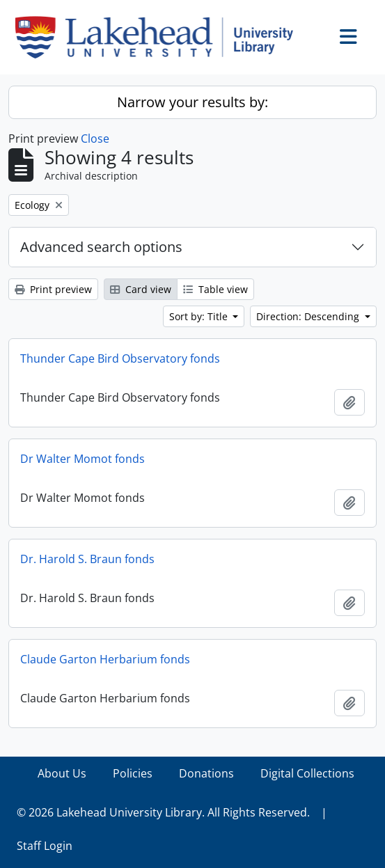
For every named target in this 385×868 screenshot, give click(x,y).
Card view (141, 289)
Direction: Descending (309, 316)
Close (95, 139)
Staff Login (45, 846)
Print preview (53, 289)
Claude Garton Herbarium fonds (105, 659)
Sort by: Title (200, 316)
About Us (62, 773)
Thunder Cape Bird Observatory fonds (120, 358)
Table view (215, 289)
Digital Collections (307, 773)
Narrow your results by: (192, 102)
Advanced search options (101, 247)
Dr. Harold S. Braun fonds (87, 559)
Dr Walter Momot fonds (82, 459)
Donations (206, 773)
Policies (133, 773)
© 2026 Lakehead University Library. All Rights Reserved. (163, 812)
